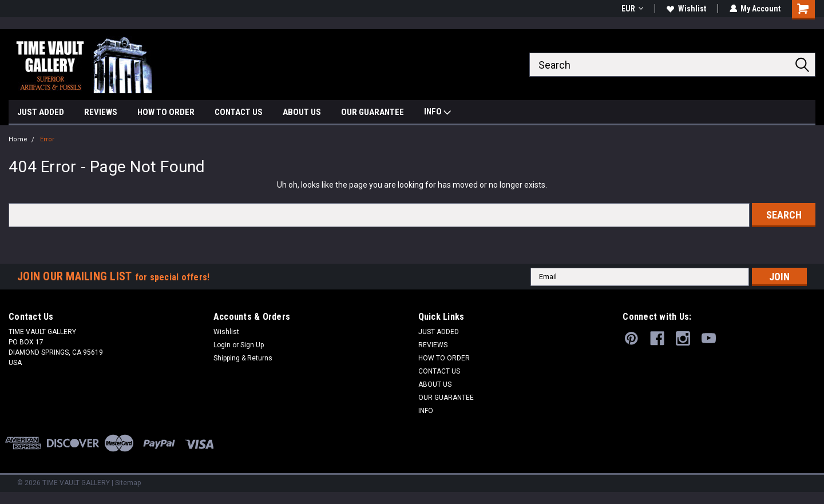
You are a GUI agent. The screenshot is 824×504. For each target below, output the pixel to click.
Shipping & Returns (243, 358)
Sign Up (252, 345)
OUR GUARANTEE (373, 112)
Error (47, 139)
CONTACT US (239, 112)
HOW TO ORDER (166, 112)
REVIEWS (101, 112)
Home (18, 139)
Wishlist (686, 9)
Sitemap (128, 483)
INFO (437, 113)
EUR (632, 9)
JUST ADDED (41, 112)
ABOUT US (302, 112)
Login (222, 345)
